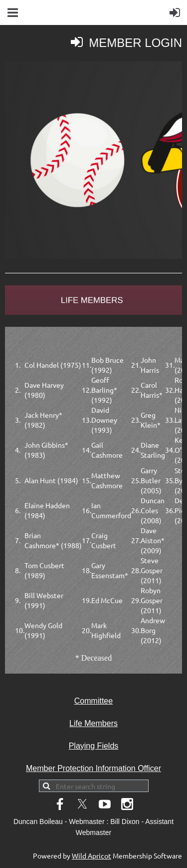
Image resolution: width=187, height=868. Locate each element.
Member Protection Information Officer (93, 768)
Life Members (93, 723)
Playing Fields (94, 746)
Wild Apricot (92, 856)
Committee (93, 701)
